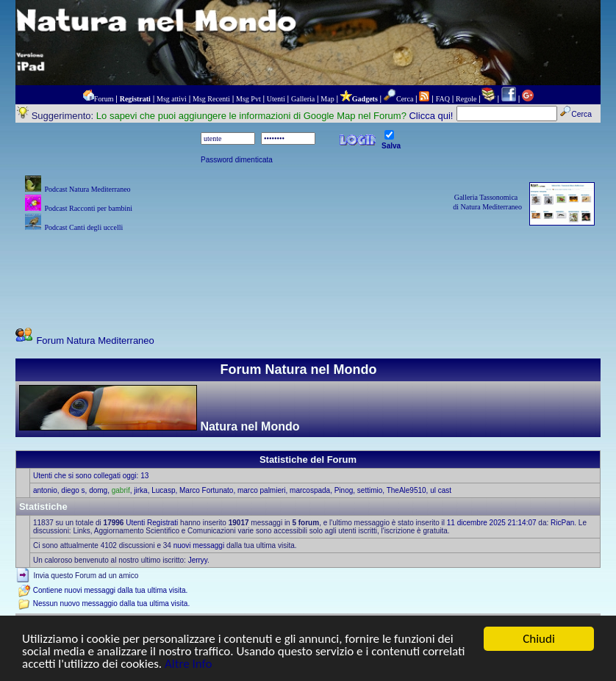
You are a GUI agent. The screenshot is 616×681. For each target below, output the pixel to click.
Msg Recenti (211, 99)
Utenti (276, 99)
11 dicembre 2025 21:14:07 (492, 523)
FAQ (443, 99)
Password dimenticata (237, 160)
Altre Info (188, 664)
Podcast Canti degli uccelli (83, 227)
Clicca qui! (431, 116)
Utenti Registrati (152, 523)
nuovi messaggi (199, 545)
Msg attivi (172, 99)
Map (327, 99)
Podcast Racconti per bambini (88, 208)
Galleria (303, 99)
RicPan (562, 523)
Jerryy (198, 560)
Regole (466, 99)
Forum (104, 99)
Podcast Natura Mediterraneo (87, 189)
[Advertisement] (308, 268)
